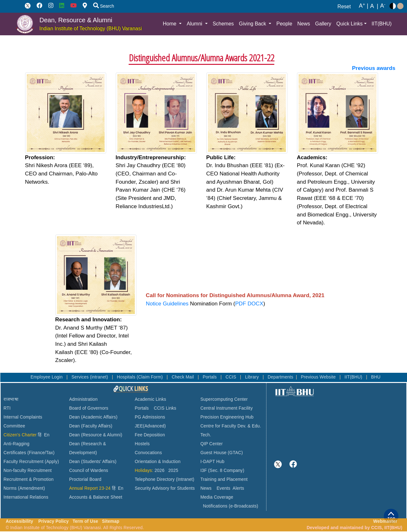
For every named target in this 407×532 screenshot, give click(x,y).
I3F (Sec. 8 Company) (222, 471)
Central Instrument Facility (227, 408)
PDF (240, 304)
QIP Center (211, 444)
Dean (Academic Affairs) (93, 417)
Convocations (148, 453)
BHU (376, 377)
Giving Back (253, 24)
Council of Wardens (89, 471)
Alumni (195, 24)
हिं (40, 435)
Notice (154, 304)
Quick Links (350, 24)
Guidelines (176, 304)
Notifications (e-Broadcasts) (231, 506)
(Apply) (52, 462)
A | (363, 6)
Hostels (142, 444)
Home (170, 24)
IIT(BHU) (382, 24)
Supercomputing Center (224, 399)
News (304, 24)
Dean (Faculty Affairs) (91, 426)
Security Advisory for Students (165, 488)
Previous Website (319, 377)
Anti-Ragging (17, 444)
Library (253, 377)
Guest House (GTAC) (222, 453)
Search (104, 6)
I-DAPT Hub (212, 462)
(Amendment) (31, 488)
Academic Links (151, 399)
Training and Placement (224, 479)
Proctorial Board (85, 479)
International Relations (26, 497)
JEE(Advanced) (150, 426)
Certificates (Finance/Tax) (29, 453)
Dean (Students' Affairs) (93, 462)
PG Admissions (150, 417)
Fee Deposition (150, 435)
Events (223, 488)
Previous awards (374, 68)
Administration (83, 399)
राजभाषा (11, 399)
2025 (173, 471)
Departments (281, 377)
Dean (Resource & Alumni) (96, 435)
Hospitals (127, 377)
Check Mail (183, 377)
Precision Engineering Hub (227, 417)
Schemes (223, 24)
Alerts (238, 488)
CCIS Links (165, 408)
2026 (159, 471)
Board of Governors (89, 408)
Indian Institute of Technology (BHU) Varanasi (91, 28)
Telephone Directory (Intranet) (165, 479)
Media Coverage (217, 497)
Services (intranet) (90, 377)
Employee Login (47, 377)
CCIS (231, 377)
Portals (210, 377)
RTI (7, 408)
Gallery (323, 24)
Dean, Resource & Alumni (76, 20)
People (284, 24)
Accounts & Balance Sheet (96, 497)
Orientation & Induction (158, 462)
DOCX (255, 304)
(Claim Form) (150, 377)
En (47, 435)
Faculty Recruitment (24, 462)
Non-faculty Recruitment (28, 471)
